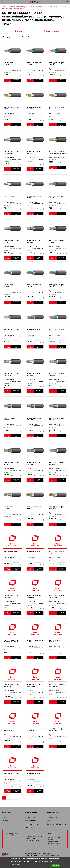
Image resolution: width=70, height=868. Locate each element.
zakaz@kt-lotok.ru (11, 836)
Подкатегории (51, 31)
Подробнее (15, 864)
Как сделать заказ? (30, 820)
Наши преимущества (31, 825)
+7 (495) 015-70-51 (14, 834)
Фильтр (19, 31)
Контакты (5, 820)
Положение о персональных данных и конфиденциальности (57, 824)
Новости (50, 820)
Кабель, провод (14, 7)
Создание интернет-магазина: (42, 855)
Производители (52, 817)
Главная (5, 7)
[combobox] (10, 37)
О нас (4, 817)
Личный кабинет (30, 827)
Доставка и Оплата (30, 817)
